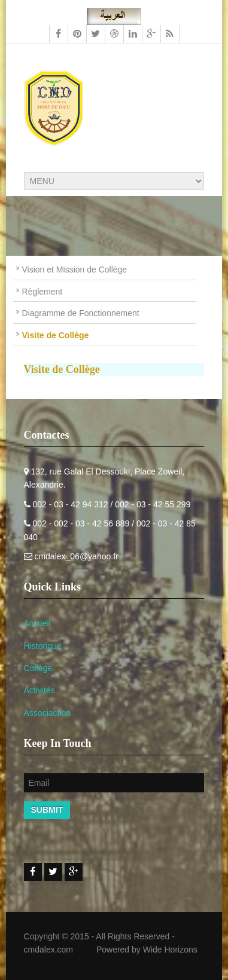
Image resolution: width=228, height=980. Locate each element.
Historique (43, 646)
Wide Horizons (170, 950)
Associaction (48, 713)
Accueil (37, 623)
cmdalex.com (48, 950)
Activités (39, 690)
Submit (47, 810)
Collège (38, 668)
